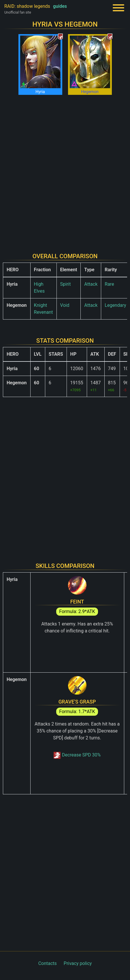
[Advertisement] (65, 170)
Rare (109, 284)
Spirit (66, 284)
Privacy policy (78, 963)
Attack (91, 284)
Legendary (115, 305)
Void (65, 305)
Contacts (48, 963)
